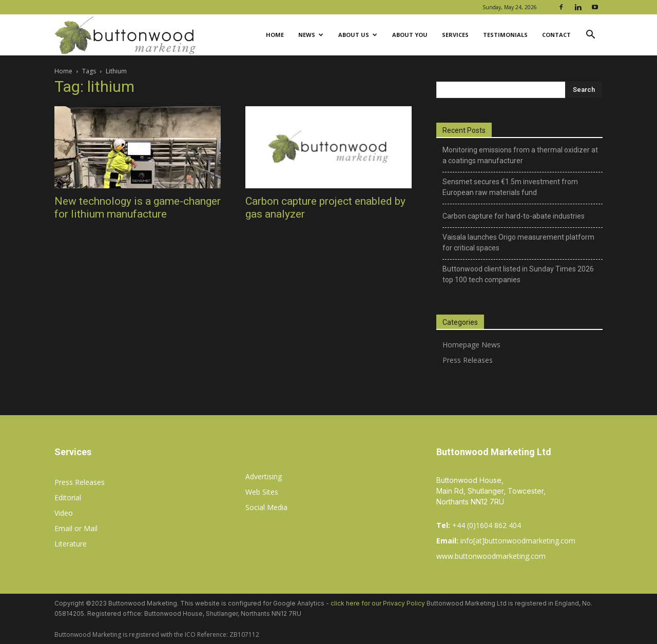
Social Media (266, 507)
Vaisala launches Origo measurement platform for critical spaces (518, 242)
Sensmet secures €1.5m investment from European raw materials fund (510, 187)
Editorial (68, 497)
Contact (556, 35)
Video (64, 513)
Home (275, 35)
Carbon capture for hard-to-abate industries (514, 216)
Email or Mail (76, 528)
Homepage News (471, 345)
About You (410, 35)
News (311, 35)
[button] (590, 36)
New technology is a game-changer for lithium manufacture (138, 208)
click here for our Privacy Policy (378, 603)
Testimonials (505, 35)
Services (455, 35)
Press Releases (468, 360)
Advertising (264, 476)
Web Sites (262, 492)
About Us (358, 35)
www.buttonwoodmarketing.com (491, 556)
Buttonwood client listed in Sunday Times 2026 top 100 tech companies (518, 274)
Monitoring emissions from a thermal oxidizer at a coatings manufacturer (520, 155)
